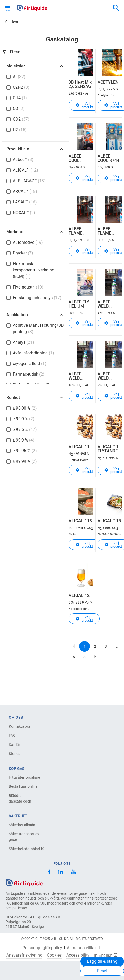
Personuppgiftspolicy (42, 948)
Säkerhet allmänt (23, 825)
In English (106, 955)
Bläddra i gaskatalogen (20, 798)
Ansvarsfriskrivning (24, 955)
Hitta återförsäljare (24, 777)
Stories (14, 754)
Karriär (14, 745)
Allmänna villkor (82, 948)
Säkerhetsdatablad (27, 849)
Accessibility (78, 955)
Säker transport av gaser (24, 837)
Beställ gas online (23, 786)
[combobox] (116, 8)
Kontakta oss (20, 726)
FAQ (12, 735)
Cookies (54, 955)
